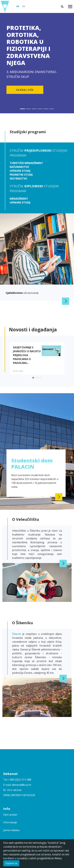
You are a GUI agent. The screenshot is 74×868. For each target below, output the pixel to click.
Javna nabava (11, 830)
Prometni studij (21, 175)
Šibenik (17, 634)
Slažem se (11, 863)
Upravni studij (20, 171)
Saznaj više (25, 90)
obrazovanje (22, 293)
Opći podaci (10, 815)
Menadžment (19, 199)
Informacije (10, 822)
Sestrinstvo (18, 179)
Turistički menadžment (26, 163)
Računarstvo (19, 167)
